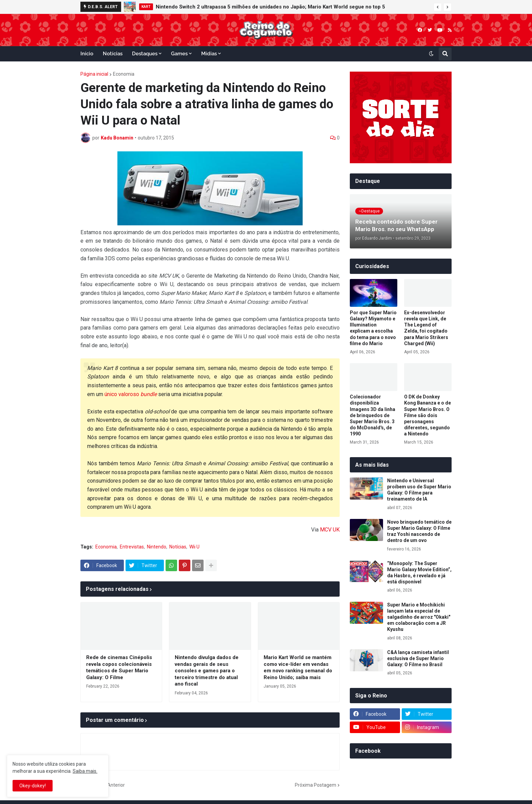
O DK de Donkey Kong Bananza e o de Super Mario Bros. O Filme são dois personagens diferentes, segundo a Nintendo (427, 415)
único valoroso (131, 394)
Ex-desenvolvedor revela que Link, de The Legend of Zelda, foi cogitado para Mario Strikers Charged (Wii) (426, 328)
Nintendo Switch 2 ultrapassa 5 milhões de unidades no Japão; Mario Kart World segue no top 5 (270, 7)
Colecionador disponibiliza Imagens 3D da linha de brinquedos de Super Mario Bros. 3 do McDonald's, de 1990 (373, 415)
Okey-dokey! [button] (33, 786)
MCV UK (330, 530)
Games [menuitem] (179, 54)
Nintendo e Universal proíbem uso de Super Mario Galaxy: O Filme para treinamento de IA (419, 490)
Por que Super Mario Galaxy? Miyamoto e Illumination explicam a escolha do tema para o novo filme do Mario (373, 328)
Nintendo (157, 547)
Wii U (194, 547)
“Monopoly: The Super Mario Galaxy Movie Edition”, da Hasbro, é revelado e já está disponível (419, 573)
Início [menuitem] (87, 54)
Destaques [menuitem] (145, 54)
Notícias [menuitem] (113, 54)
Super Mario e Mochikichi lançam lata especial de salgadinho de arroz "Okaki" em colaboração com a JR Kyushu (419, 617)
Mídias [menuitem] (209, 54)
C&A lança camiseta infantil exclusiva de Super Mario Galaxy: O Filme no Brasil (418, 658)
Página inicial (94, 74)
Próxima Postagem (316, 785)
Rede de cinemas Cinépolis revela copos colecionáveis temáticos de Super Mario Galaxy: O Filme (119, 667)
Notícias (178, 547)
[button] (438, 7)
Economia (124, 74)
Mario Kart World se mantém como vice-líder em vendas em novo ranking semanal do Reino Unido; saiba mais (298, 667)
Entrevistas (132, 547)
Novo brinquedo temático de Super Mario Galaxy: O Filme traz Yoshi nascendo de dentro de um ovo (419, 531)
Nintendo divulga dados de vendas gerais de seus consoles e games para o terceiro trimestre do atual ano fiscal (207, 671)
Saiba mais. (85, 771)
